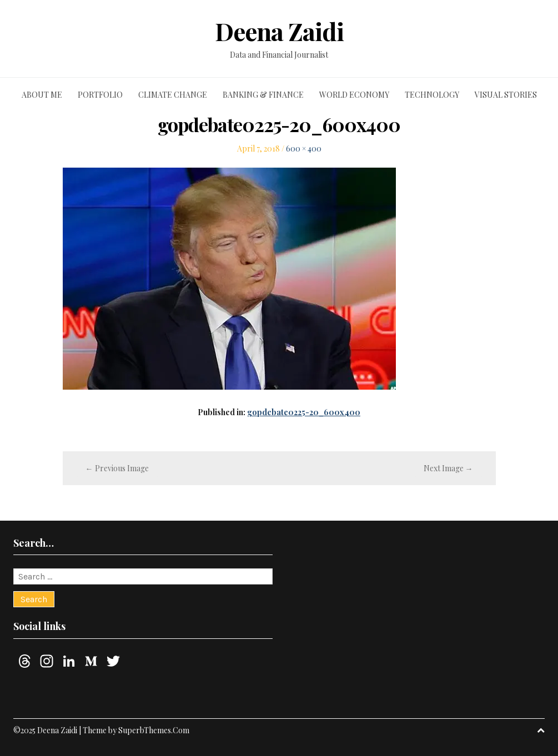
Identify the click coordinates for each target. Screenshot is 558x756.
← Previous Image (117, 468)
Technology (432, 95)
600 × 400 (304, 148)
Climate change (173, 95)
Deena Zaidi (279, 31)
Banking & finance (263, 95)
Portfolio (100, 95)
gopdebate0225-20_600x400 (304, 412)
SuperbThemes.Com (154, 730)
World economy (354, 95)
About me (42, 95)
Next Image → (448, 468)
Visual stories (506, 95)
